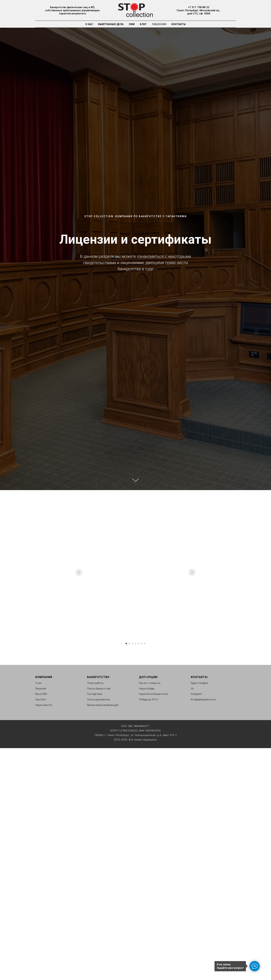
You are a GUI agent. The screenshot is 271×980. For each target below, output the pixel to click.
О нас (89, 24)
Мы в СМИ (41, 694)
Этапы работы (95, 683)
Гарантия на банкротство (154, 694)
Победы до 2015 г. (149, 699)
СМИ (132, 24)
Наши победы (147, 689)
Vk (192, 689)
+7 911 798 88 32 (199, 7)
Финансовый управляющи (102, 705)
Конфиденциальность (204, 699)
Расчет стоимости (150, 683)
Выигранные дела (111, 24)
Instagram (196, 694)
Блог (143, 24)
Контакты (179, 24)
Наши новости (44, 705)
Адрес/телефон (200, 683)
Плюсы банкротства (99, 689)
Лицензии (159, 24)
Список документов (98, 699)
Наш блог (41, 699)
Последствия (95, 694)
